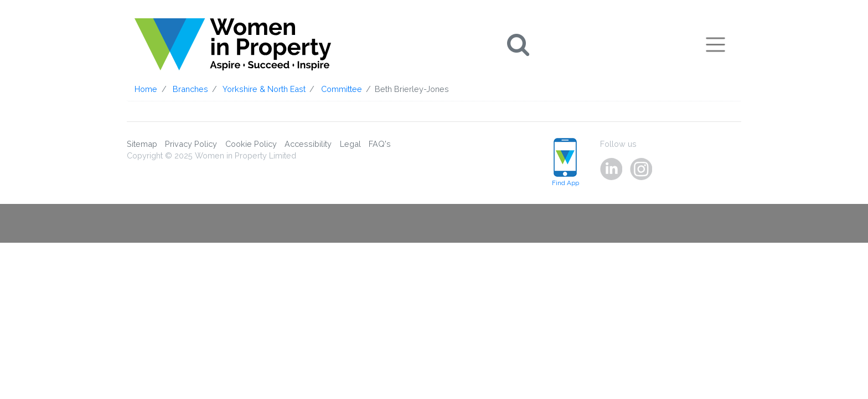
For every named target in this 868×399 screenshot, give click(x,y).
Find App (565, 163)
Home (146, 89)
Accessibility (308, 144)
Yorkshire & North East (264, 89)
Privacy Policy (191, 144)
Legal (350, 144)
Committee (342, 89)
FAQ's (380, 144)
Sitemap (142, 144)
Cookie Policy (251, 144)
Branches (190, 89)
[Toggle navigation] (715, 44)
